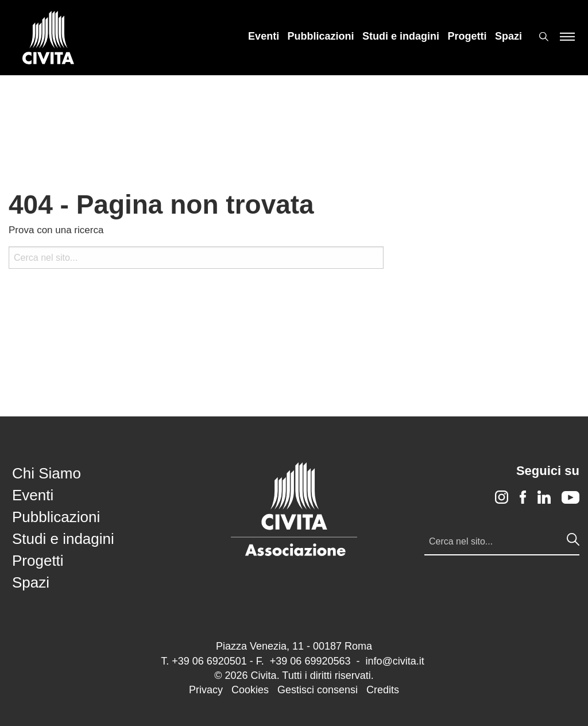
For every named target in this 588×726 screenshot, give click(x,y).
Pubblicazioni (321, 36)
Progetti (467, 36)
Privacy (206, 690)
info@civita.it (394, 661)
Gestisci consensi (318, 690)
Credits (383, 690)
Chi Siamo (47, 473)
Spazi (508, 36)
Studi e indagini (401, 36)
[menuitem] (264, 36)
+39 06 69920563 (310, 661)
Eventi (264, 36)
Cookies (250, 690)
